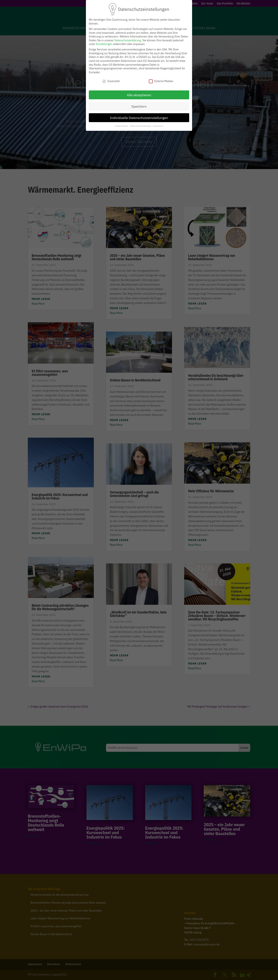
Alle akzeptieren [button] (139, 95)
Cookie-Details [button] (122, 126)
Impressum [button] (158, 126)
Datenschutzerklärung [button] (141, 126)
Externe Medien (161, 81)
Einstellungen (104, 44)
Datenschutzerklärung (128, 40)
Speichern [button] (139, 106)
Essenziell (111, 81)
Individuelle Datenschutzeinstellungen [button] (139, 118)
